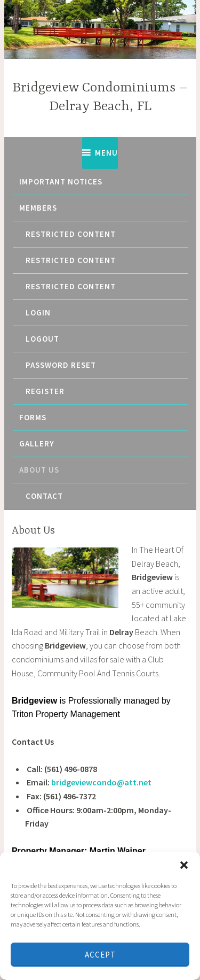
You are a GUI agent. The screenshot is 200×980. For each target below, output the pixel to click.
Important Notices (61, 182)
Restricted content (71, 234)
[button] (184, 865)
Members (38, 208)
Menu (106, 153)
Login (38, 312)
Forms (33, 417)
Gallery (37, 443)
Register (45, 391)
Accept (100, 955)
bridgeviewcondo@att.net (101, 782)
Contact (44, 496)
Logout (42, 339)
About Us (39, 470)
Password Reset (61, 365)
